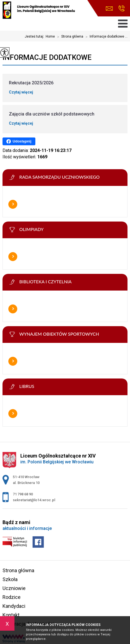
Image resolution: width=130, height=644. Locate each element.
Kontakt (11, 615)
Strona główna (69, 37)
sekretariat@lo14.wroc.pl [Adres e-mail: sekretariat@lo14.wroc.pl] (34, 500)
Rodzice (12, 597)
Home (50, 36)
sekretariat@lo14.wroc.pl (109, 8)
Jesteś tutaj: (35, 36)
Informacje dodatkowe (47, 57)
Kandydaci (14, 606)
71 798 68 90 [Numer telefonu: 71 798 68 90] (23, 494)
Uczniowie (14, 588)
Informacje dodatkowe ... (105, 37)
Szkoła (10, 579)
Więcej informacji (13, 204)
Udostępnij (19, 141)
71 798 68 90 (122, 8)
